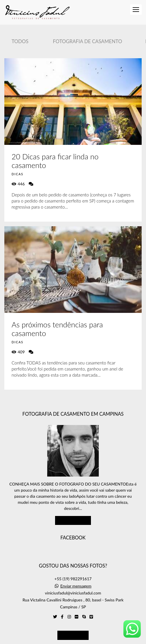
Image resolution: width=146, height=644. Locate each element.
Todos (20, 41)
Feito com (73, 639)
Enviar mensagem (76, 569)
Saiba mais (73, 503)
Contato (73, 618)
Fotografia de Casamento (87, 41)
